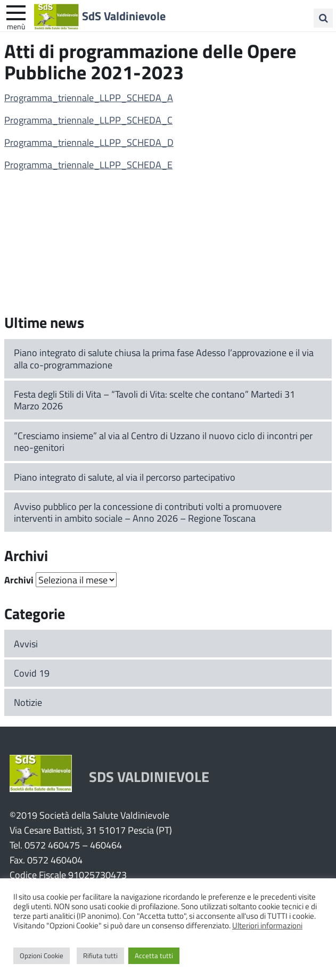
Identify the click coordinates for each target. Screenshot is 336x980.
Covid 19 (32, 673)
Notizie (28, 702)
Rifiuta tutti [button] (100, 956)
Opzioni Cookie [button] (42, 956)
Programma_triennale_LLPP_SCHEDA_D (89, 142)
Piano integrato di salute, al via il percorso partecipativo (125, 477)
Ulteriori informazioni (267, 925)
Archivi (19, 580)
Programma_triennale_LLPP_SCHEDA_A (89, 97)
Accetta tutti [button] (154, 956)
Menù (16, 26)
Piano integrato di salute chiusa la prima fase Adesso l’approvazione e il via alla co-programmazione (164, 359)
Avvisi (26, 644)
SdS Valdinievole (124, 15)
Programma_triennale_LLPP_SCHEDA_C (88, 120)
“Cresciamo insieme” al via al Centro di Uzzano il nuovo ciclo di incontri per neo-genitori (163, 442)
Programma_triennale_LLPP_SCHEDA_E (88, 164)
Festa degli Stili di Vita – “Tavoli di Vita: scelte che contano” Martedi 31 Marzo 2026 (154, 400)
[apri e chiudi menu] (16, 12)
